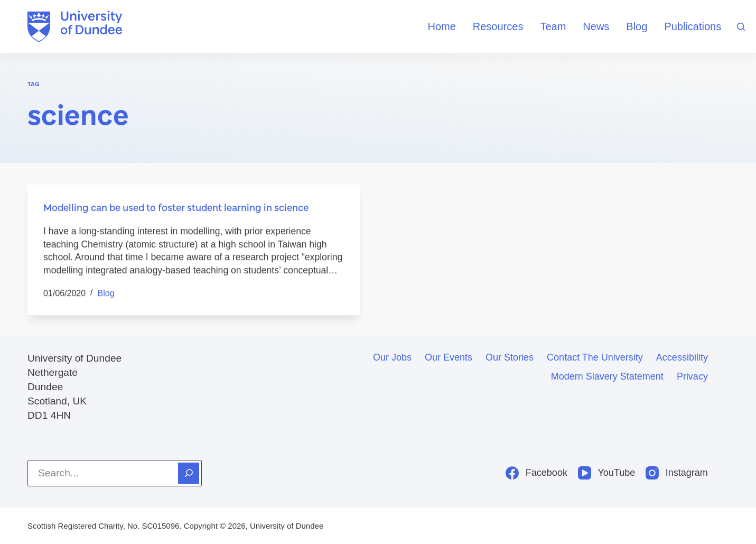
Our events (449, 357)
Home (441, 26)
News (596, 26)
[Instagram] (677, 473)
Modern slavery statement (607, 376)
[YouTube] (606, 473)
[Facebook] (536, 473)
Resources (498, 26)
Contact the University (595, 357)
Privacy (692, 376)
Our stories (510, 357)
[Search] (741, 27)
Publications (693, 26)
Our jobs (392, 357)
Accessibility (682, 357)
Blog (637, 26)
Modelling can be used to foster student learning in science (176, 208)
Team (553, 26)
